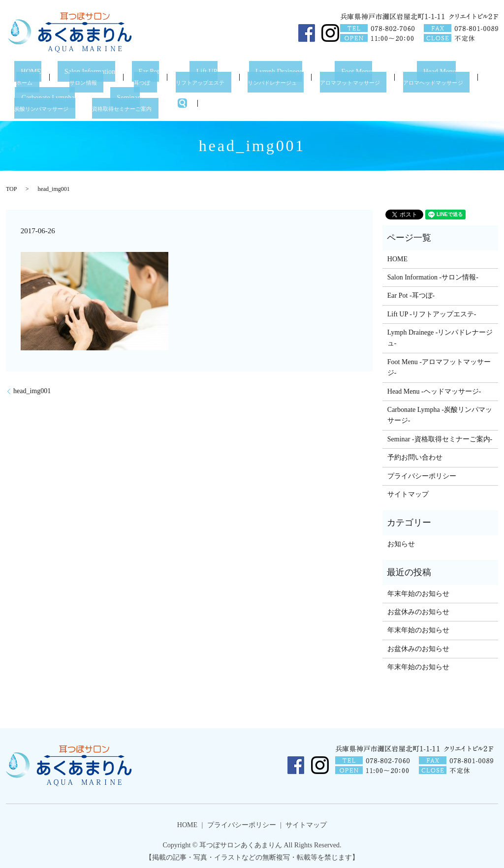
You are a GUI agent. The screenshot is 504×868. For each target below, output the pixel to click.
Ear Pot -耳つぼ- (411, 293)
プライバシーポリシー (422, 473)
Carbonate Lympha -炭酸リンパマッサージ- (440, 413)
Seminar (131, 101)
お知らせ (401, 541)
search (189, 101)
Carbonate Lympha (47, 101)
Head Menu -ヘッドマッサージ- (434, 388)
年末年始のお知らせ (418, 591)
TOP (11, 186)
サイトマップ (408, 492)
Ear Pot (148, 76)
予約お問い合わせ (415, 455)
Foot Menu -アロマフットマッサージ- (439, 365)
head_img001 (32, 388)
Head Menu (445, 76)
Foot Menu (360, 76)
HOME (26, 76)
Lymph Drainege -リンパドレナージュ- (440, 335)
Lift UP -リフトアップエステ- (432, 311)
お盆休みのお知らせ (418, 609)
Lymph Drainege (280, 76)
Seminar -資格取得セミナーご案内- (440, 436)
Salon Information (86, 76)
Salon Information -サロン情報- (433, 275)
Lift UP (206, 76)
